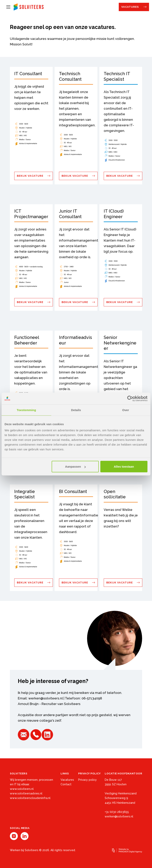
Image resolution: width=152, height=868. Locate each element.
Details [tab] (76, 410)
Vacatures (130, 7)
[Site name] (29, 7)
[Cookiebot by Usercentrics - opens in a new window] (130, 398)
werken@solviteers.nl (46, 698)
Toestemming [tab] (27, 410)
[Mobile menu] (8, 7)
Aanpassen (75, 467)
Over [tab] (126, 410)
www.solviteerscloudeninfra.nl (30, 798)
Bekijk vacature (30, 176)
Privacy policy (87, 780)
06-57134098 (92, 698)
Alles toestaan (124, 467)
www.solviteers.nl (22, 789)
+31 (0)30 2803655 (117, 812)
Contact (66, 784)
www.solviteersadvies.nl (26, 793)
